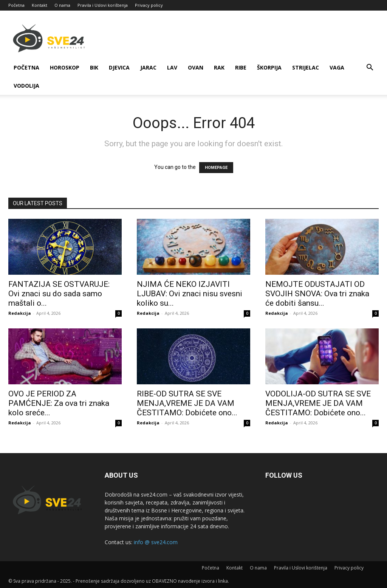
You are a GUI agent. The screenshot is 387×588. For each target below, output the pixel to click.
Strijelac (306, 67)
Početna (16, 5)
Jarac (148, 67)
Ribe (241, 67)
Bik (94, 67)
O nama (62, 5)
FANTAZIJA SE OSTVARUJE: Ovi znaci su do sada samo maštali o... (59, 294)
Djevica (119, 67)
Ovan (196, 67)
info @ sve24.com (156, 542)
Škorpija (269, 67)
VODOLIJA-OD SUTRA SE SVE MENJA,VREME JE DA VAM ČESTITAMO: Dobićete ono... (318, 403)
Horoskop (65, 67)
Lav (172, 67)
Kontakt (39, 5)
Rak (219, 67)
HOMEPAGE (216, 168)
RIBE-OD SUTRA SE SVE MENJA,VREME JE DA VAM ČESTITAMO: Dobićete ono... (187, 403)
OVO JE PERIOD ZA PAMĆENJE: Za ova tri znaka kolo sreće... (59, 403)
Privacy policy (149, 5)
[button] (370, 68)
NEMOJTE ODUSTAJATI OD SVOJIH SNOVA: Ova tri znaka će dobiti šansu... (317, 294)
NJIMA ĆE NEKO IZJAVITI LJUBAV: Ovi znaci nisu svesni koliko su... (190, 294)
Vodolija (26, 86)
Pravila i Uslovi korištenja (103, 5)
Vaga (337, 67)
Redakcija (20, 313)
